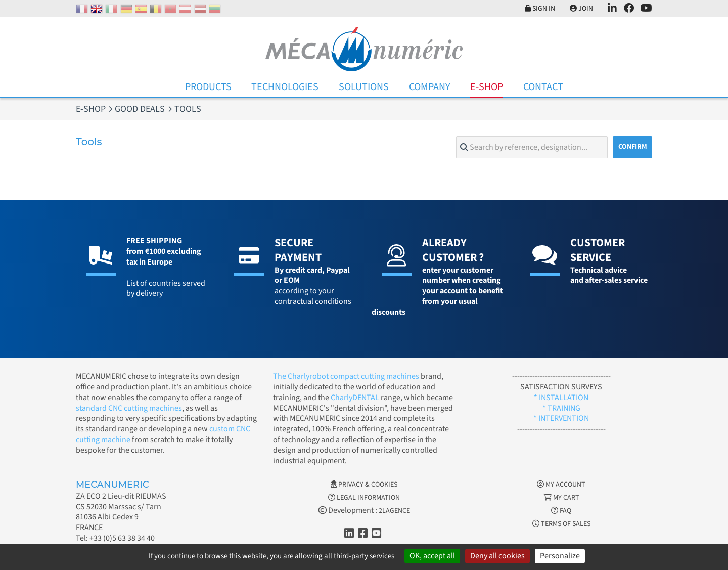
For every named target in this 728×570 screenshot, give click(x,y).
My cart (561, 498)
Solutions (364, 87)
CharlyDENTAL (356, 398)
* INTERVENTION (561, 418)
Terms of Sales (561, 524)
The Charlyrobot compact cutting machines (346, 376)
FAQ (561, 511)
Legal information (364, 498)
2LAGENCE (394, 511)
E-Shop (487, 87)
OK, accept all (432, 556)
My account (561, 485)
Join (581, 9)
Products (208, 87)
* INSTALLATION (561, 398)
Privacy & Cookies (364, 485)
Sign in (540, 9)
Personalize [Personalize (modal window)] (560, 556)
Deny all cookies (497, 556)
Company (430, 87)
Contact (543, 87)
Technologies (285, 87)
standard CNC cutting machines (129, 408)
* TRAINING (561, 408)
